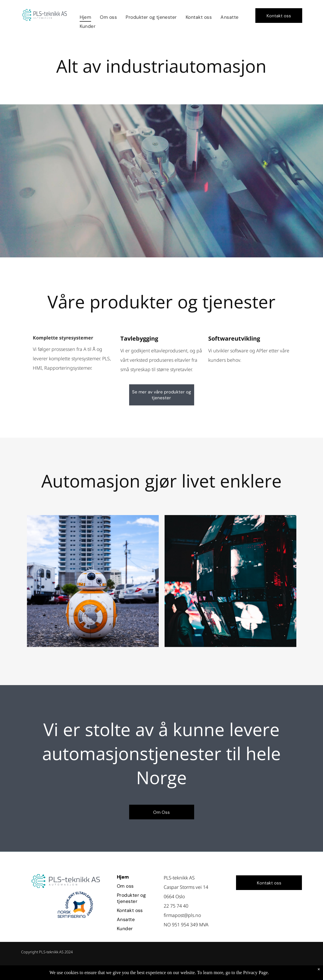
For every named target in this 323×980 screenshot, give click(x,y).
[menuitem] (86, 17)
